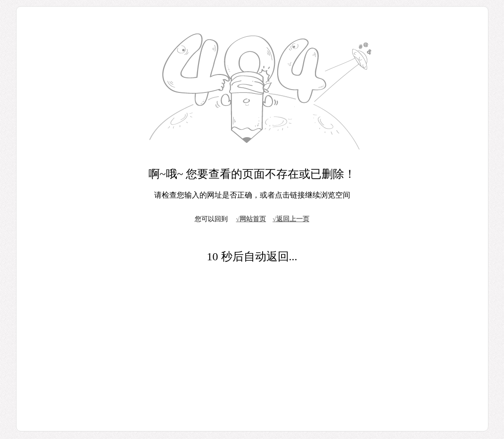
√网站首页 (251, 219)
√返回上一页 (291, 219)
